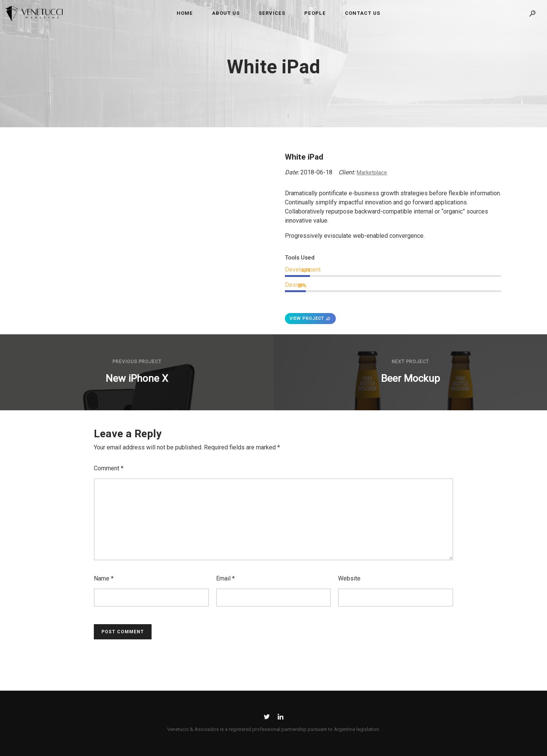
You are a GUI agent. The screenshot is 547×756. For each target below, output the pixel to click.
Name (104, 578)
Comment (109, 468)
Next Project (410, 362)
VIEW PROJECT (310, 319)
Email (225, 578)
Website (349, 578)
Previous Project (137, 362)
